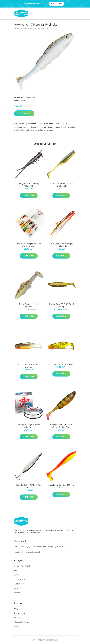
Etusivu (17, 28)
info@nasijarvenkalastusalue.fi (27, 552)
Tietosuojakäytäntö (22, 622)
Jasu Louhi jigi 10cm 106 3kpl (61, 485)
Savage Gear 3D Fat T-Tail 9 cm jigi (61, 305)
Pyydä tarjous (57, 4)
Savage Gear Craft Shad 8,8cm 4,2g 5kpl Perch (61, 426)
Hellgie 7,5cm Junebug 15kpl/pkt (29, 185)
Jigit (34, 97)
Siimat (17, 575)
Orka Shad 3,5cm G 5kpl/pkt (61, 364)
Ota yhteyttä (19, 613)
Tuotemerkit (19, 584)
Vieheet (28, 97)
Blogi (16, 609)
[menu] (74, 13)
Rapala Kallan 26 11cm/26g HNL (29, 486)
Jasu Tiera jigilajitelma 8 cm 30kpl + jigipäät (29, 245)
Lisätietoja (24, 113)
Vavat (17, 588)
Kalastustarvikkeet (22, 566)
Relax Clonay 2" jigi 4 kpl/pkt (29, 305)
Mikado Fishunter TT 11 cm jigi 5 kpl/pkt (61, 185)
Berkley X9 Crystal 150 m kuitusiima (29, 426)
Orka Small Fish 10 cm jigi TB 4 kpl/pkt (61, 245)
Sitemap (18, 626)
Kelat (16, 570)
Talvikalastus (19, 579)
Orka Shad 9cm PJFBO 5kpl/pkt (29, 366)
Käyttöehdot (19, 618)
